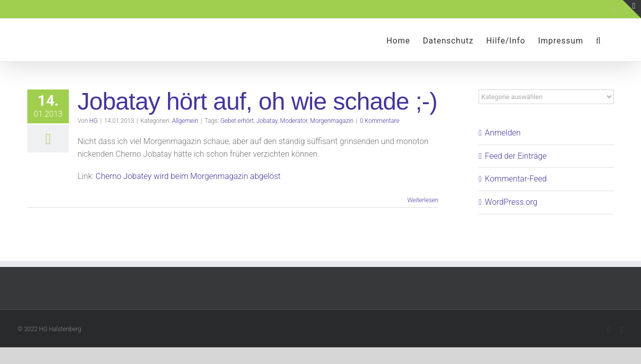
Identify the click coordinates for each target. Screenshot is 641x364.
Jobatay (267, 121)
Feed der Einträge (516, 156)
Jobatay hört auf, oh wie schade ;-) (257, 101)
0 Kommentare (379, 121)
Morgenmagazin (332, 121)
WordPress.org (511, 202)
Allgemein (185, 121)
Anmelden (503, 133)
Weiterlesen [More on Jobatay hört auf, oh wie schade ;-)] (423, 200)
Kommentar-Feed (516, 179)
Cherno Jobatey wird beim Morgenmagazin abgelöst (188, 176)
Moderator (294, 121)
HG (94, 121)
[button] (611, 40)
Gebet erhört (237, 121)
